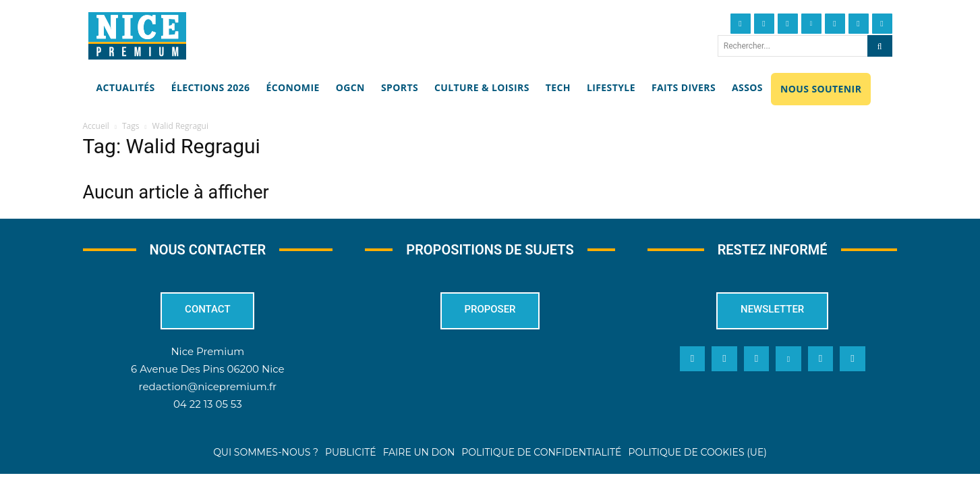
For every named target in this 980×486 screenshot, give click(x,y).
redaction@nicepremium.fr (208, 386)
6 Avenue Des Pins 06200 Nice (207, 369)
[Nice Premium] (137, 36)
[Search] (880, 46)
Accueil (96, 126)
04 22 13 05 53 (208, 404)
